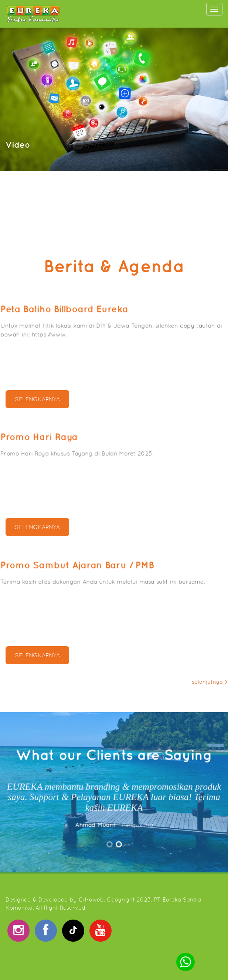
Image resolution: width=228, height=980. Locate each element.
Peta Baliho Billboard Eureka (81, 318)
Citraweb (91, 899)
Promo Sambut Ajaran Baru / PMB (90, 574)
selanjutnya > (210, 682)
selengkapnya (37, 399)
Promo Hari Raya (65, 446)
